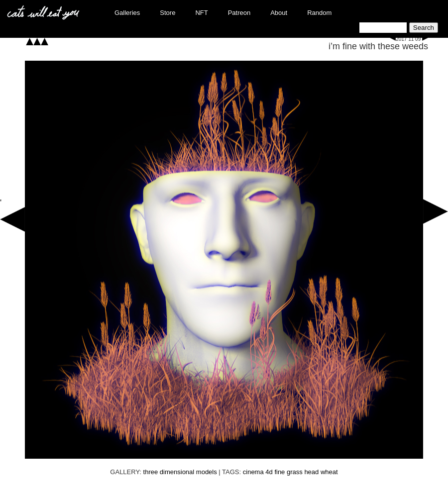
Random (319, 13)
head (311, 472)
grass (295, 472)
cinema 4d (258, 472)
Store (168, 13)
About (279, 13)
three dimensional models (180, 472)
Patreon (239, 13)
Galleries (127, 13)
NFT (201, 13)
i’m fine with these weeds (378, 46)
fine (280, 472)
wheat (329, 472)
